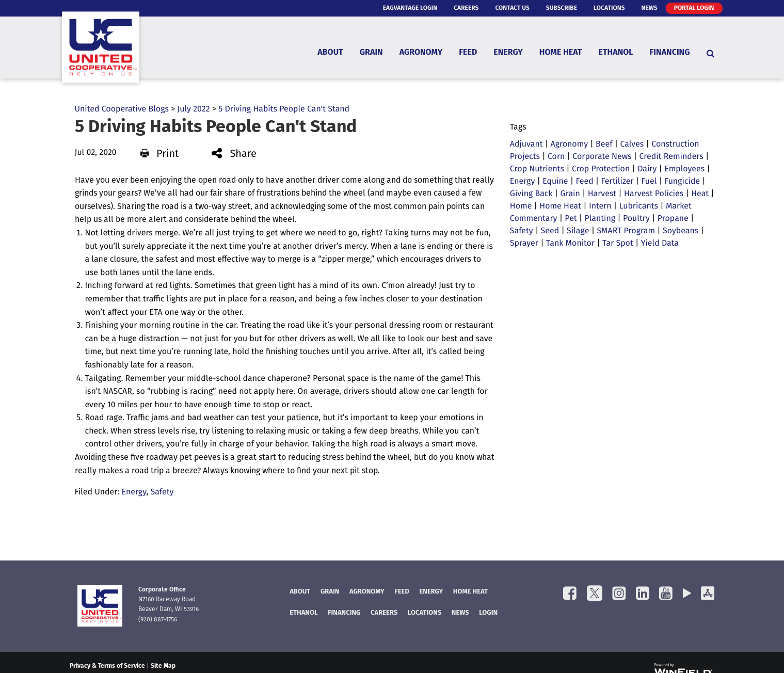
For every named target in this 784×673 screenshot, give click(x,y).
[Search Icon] (710, 53)
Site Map (163, 666)
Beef (604, 145)
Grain (371, 53)
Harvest (602, 194)
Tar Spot (618, 244)
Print (159, 154)
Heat (700, 194)
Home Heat (561, 53)
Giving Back (531, 194)
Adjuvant (526, 145)
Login (488, 613)
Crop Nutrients (537, 169)
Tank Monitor (570, 244)
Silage (578, 231)
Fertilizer (618, 182)
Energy (508, 53)
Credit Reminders (671, 157)
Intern (600, 206)
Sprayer (524, 244)
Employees (684, 169)
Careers (466, 8)
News (650, 8)
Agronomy (421, 53)
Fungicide (682, 182)
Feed (468, 53)
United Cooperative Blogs (122, 109)
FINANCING (344, 613)
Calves (632, 145)
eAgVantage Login (410, 8)
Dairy (647, 169)
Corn (556, 157)
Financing (670, 53)
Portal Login (694, 8)
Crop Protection (601, 169)
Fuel (649, 182)
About (330, 53)
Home (521, 206)
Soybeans (681, 231)
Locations (609, 8)
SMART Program (626, 231)
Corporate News (602, 157)
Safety (162, 492)
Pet (571, 219)
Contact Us (512, 8)
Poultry (636, 219)
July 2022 (193, 109)
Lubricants (638, 206)
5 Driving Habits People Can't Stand (284, 109)
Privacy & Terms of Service (107, 666)
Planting (600, 219)
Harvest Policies (654, 194)
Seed (550, 231)
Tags (518, 127)
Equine (555, 182)
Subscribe (562, 8)
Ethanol (616, 53)
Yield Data (660, 244)
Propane (673, 219)
